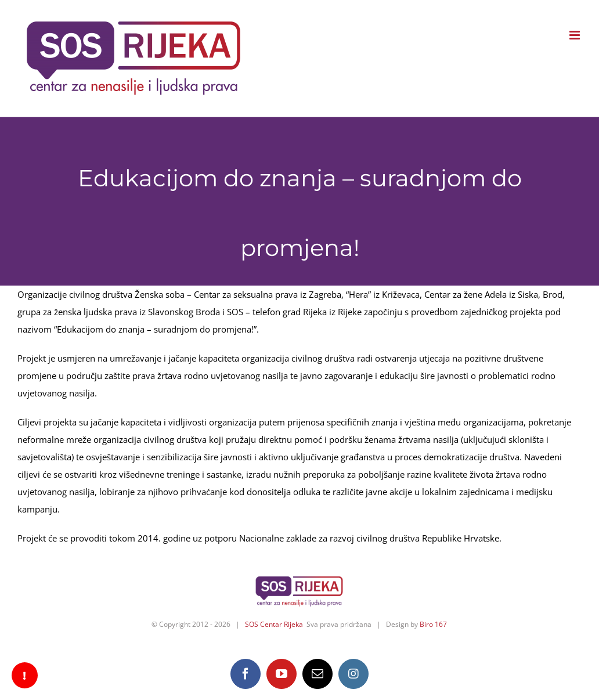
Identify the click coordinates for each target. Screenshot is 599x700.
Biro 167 (433, 624)
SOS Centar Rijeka (274, 624)
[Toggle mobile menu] (575, 35)
